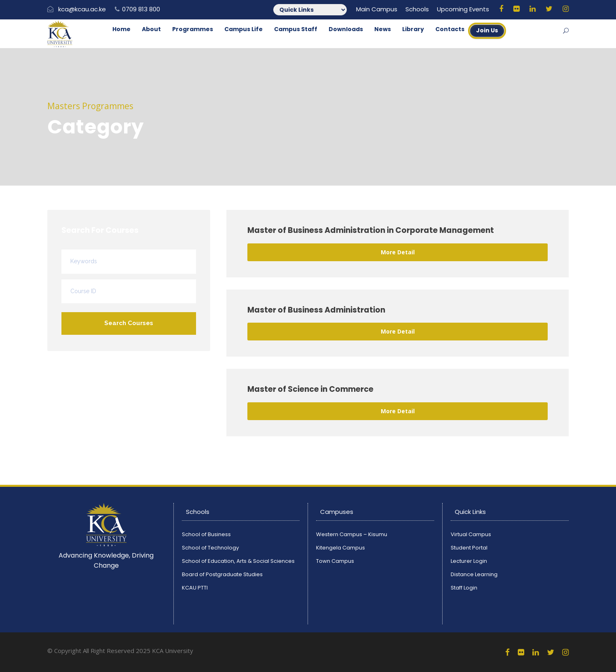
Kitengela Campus (341, 548)
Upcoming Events (463, 9)
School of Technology (210, 548)
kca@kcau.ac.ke (82, 9)
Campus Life (244, 29)
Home (121, 29)
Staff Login (464, 588)
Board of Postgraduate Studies (222, 574)
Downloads (346, 29)
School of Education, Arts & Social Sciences (238, 561)
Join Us (487, 30)
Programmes (193, 29)
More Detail (398, 252)
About (151, 29)
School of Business (206, 534)
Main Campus (377, 9)
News (383, 29)
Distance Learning (474, 574)
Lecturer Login (469, 561)
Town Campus (335, 561)
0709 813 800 (141, 9)
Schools (417, 9)
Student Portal (469, 548)
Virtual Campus (471, 534)
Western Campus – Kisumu (352, 534)
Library (413, 29)
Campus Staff (296, 29)
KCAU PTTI (195, 588)
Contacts (450, 29)
